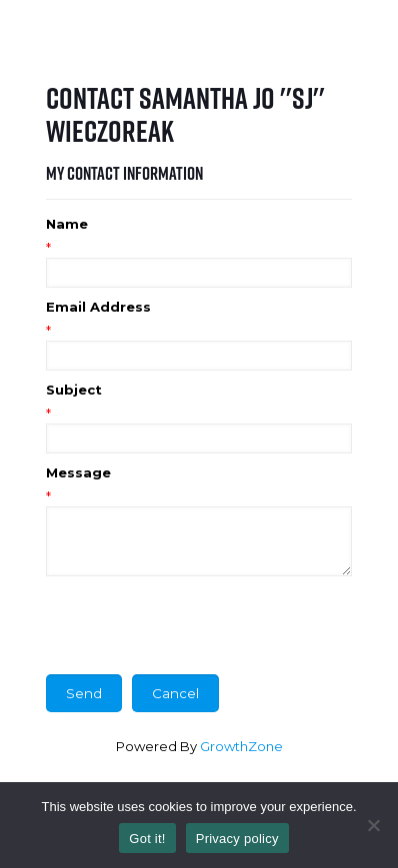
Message (78, 472)
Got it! (147, 839)
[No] (373, 825)
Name (67, 224)
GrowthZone (241, 746)
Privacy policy (237, 839)
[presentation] (198, 625)
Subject (74, 390)
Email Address (98, 307)
